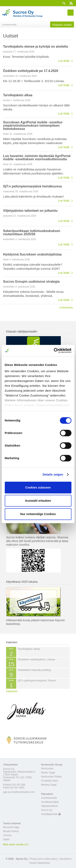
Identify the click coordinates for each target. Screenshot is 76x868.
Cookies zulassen (38, 487)
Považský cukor (50, 781)
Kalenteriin (12, 691)
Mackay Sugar (49, 785)
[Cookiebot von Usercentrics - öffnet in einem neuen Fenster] (54, 351)
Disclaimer (65, 859)
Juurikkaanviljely (50, 802)
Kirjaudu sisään (62, 25)
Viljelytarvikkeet (49, 806)
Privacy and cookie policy (43, 859)
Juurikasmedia (49, 798)
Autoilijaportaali (49, 814)
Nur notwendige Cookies (38, 514)
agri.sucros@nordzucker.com (19, 792)
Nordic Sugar (48, 773)
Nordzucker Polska (51, 777)
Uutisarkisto (66, 307)
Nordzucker (47, 769)
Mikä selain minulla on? (16, 844)
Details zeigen (53, 474)
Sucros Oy (47, 810)
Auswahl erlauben (38, 501)
